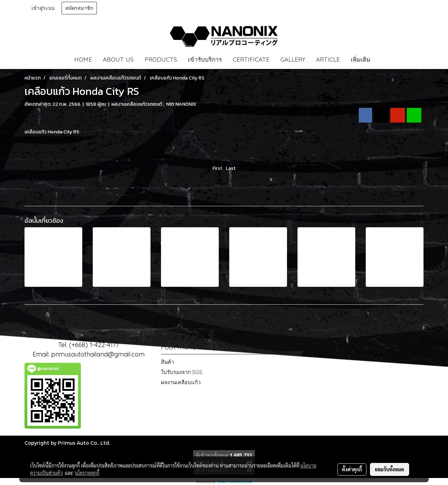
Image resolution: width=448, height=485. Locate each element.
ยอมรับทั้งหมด (390, 469)
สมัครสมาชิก (79, 8)
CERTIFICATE (251, 59)
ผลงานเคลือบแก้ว (181, 382)
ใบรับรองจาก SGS (182, 372)
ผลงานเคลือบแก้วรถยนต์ (137, 104)
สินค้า (167, 362)
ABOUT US (118, 59)
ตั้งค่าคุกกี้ (352, 469)
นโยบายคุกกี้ (87, 473)
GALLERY (293, 59)
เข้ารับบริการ (205, 59)
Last (231, 168)
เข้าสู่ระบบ (43, 8)
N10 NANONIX (181, 104)
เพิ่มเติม (360, 59)
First (217, 168)
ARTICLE (328, 59)
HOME (83, 59)
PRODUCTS (161, 59)
